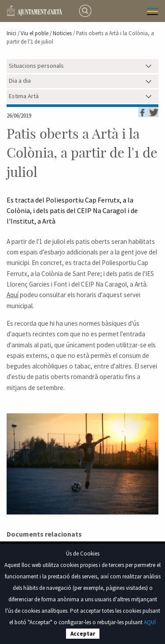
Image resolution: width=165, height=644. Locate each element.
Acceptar (83, 634)
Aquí (13, 295)
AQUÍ (150, 622)
